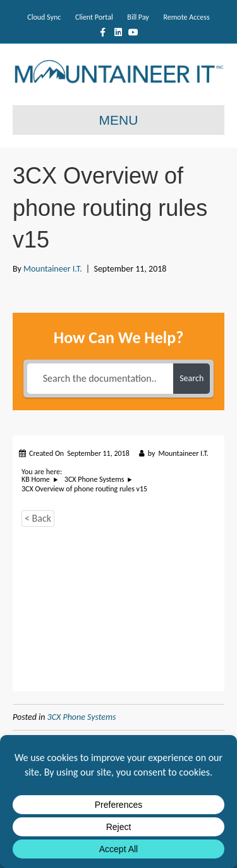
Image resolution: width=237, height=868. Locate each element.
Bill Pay (138, 17)
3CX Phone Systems (82, 717)
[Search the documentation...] (100, 379)
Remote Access (186, 17)
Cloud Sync (44, 17)
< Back (38, 518)
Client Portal (94, 17)
